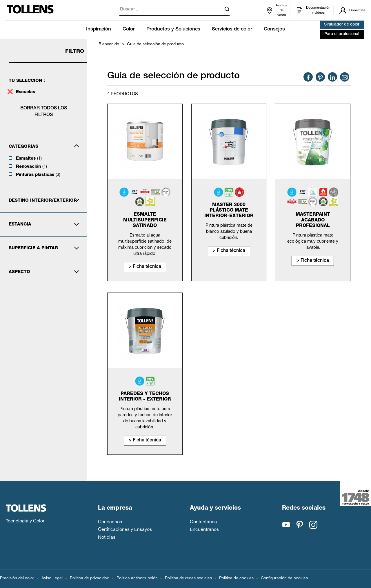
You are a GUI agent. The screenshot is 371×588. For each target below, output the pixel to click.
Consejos (274, 29)
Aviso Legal (52, 578)
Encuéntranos (204, 529)
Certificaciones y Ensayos (125, 529)
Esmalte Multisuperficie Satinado (145, 220)
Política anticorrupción (137, 578)
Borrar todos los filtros (44, 112)
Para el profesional (342, 34)
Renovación (31, 166)
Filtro (75, 52)
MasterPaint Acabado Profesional (313, 220)
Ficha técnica (147, 267)
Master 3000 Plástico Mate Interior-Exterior (229, 211)
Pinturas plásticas (38, 174)
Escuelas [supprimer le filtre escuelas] (26, 92)
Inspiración (99, 29)
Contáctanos (203, 522)
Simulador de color (342, 25)
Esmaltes (29, 158)
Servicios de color (232, 29)
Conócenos (110, 522)
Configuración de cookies (284, 578)
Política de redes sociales (188, 578)
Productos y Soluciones (173, 29)
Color (129, 29)
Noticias (107, 537)
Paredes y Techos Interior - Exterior (145, 397)
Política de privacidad (90, 578)
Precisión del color (17, 578)
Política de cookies (236, 578)
